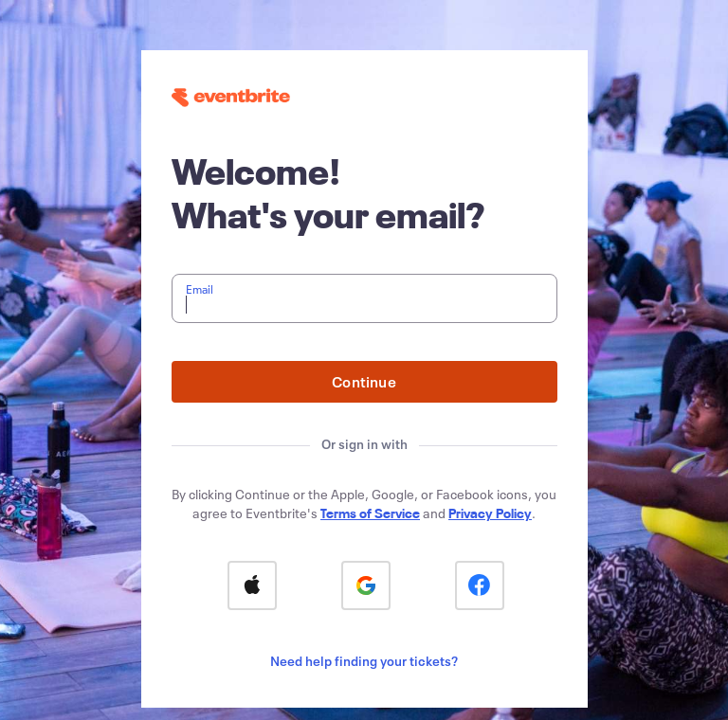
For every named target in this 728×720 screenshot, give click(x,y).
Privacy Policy (490, 513)
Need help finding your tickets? (364, 661)
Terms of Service (370, 513)
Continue (364, 381)
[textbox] (364, 298)
